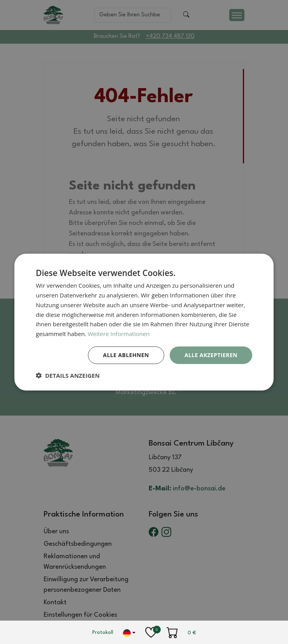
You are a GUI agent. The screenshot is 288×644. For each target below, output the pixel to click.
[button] (68, 375)
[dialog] (144, 322)
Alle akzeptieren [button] (211, 355)
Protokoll (103, 632)
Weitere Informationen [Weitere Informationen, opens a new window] (119, 334)
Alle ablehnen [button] (126, 355)
